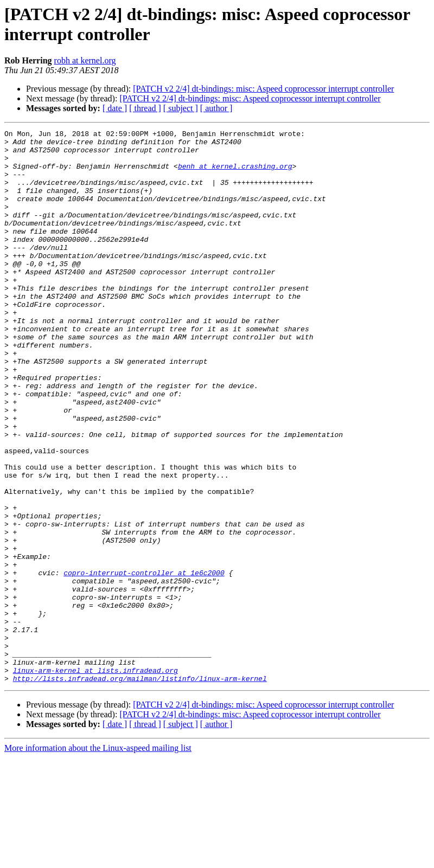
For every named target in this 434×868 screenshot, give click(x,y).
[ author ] (216, 108)
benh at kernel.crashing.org (235, 174)
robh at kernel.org (85, 60)
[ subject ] (181, 108)
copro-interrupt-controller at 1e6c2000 (144, 662)
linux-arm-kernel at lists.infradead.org (95, 779)
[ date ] (115, 108)
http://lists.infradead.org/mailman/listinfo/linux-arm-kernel (140, 789)
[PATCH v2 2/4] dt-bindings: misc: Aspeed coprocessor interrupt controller (263, 89)
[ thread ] (145, 108)
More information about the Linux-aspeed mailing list (98, 859)
